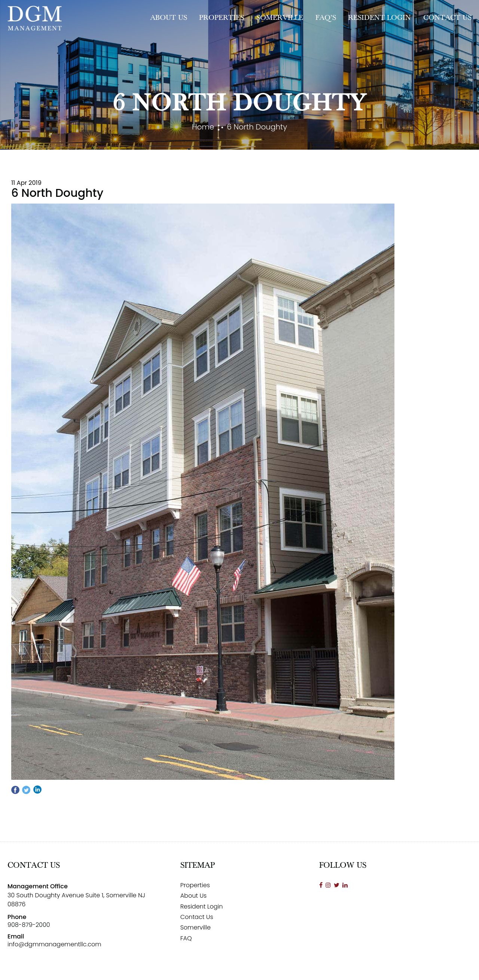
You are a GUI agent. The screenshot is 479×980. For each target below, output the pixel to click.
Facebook (16, 790)
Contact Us (447, 18)
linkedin (37, 790)
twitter (26, 790)
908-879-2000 (29, 925)
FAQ (186, 938)
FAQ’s (326, 18)
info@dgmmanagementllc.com (54, 944)
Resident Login (379, 18)
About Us (169, 18)
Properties (222, 18)
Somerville (280, 18)
